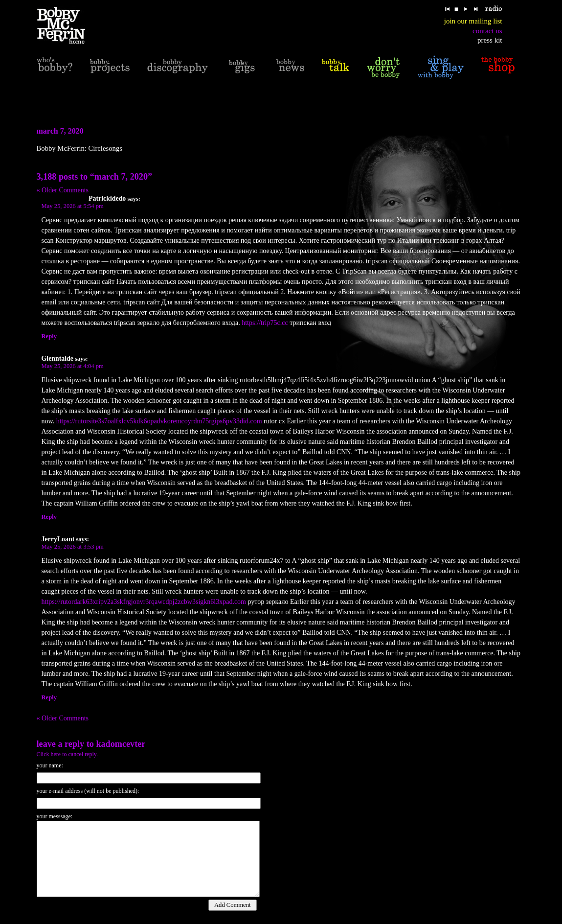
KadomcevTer (121, 744)
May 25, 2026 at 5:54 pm (73, 206)
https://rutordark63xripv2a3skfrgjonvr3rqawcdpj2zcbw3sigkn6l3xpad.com (144, 602)
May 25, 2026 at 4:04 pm (73, 366)
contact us (487, 31)
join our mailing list (473, 21)
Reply (49, 336)
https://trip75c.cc (265, 323)
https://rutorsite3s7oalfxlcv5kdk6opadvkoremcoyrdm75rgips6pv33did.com (159, 421)
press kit (490, 40)
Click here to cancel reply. (67, 754)
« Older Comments (63, 190)
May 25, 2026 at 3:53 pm (73, 547)
